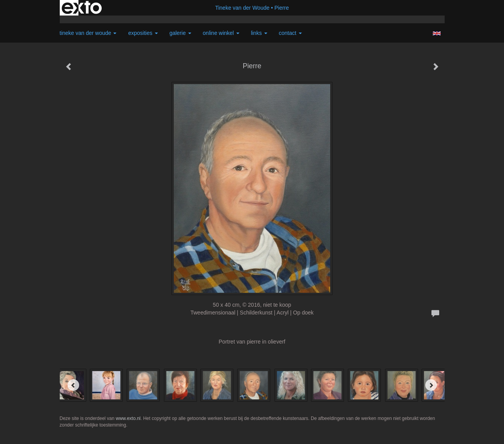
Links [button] (259, 33)
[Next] (431, 385)
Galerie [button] (180, 33)
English (437, 33)
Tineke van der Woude (242, 8)
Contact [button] (290, 33)
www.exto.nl (128, 418)
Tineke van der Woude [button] (88, 33)
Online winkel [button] (221, 33)
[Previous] (73, 385)
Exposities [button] (143, 33)
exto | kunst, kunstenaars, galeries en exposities (82, 8)
